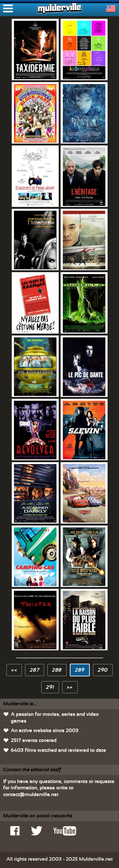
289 (80, 670)
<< (14, 670)
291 (50, 687)
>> (70, 687)
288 (57, 670)
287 (35, 670)
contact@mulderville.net (31, 794)
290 (103, 670)
